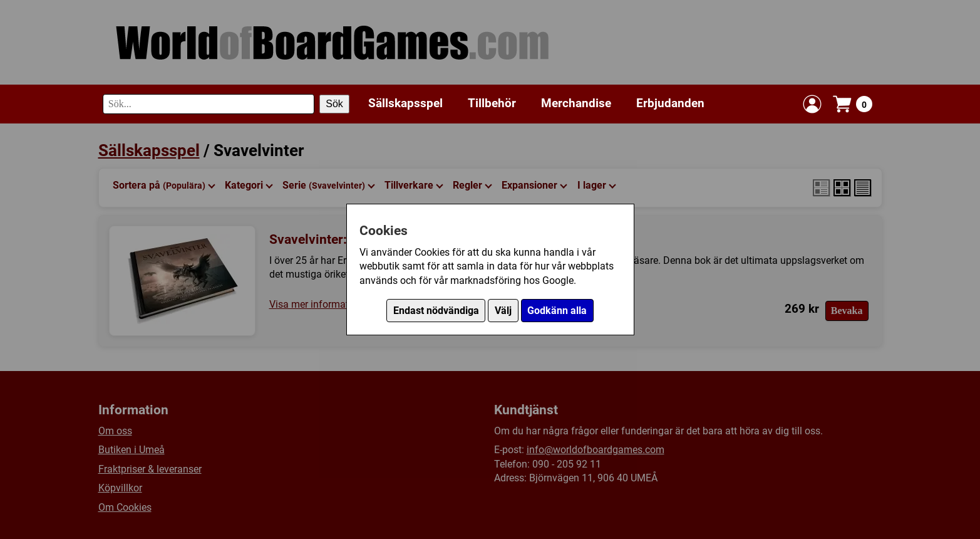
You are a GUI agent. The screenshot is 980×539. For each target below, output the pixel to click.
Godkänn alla (557, 311)
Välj (503, 311)
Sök (334, 104)
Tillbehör (492, 103)
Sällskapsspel (405, 103)
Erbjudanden (670, 103)
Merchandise (576, 103)
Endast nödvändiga (436, 311)
